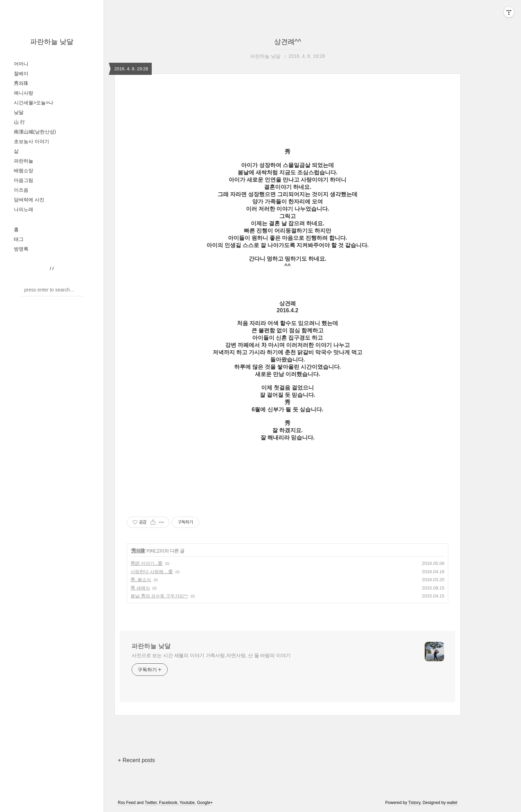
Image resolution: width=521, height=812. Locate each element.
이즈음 (21, 190)
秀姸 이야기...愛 (147, 563)
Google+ (205, 803)
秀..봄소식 (141, 580)
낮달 (19, 112)
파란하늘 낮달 (52, 42)
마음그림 (24, 180)
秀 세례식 (140, 588)
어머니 (21, 64)
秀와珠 (21, 83)
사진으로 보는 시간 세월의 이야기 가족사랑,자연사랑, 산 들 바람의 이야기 (211, 655)
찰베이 (21, 73)
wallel (452, 803)
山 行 (19, 122)
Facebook (168, 803)
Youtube (187, 803)
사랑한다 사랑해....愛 (152, 572)
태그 (19, 239)
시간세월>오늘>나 (34, 103)
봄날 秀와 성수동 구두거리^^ (159, 596)
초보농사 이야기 (32, 141)
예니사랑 (24, 93)
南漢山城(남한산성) (35, 132)
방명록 (21, 249)
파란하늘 (24, 161)
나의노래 (24, 209)
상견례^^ (288, 42)
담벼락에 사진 (29, 200)
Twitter (151, 803)
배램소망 (24, 171)
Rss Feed (127, 803)
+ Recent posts (136, 760)
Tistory (414, 803)
